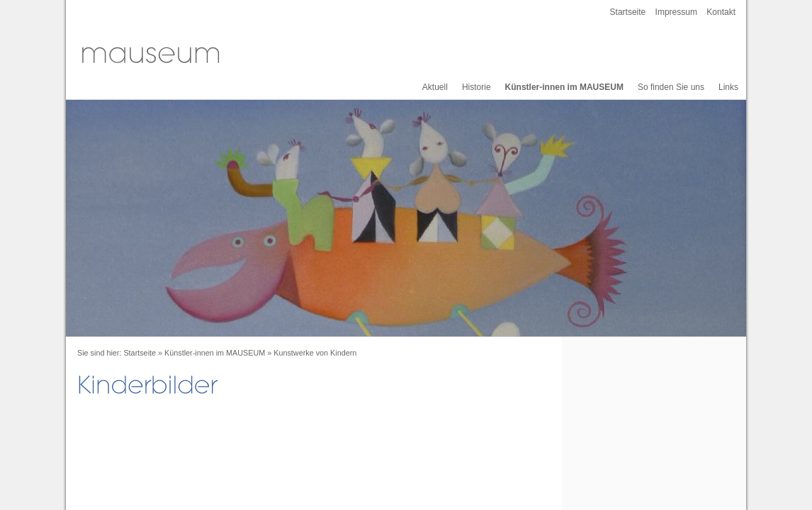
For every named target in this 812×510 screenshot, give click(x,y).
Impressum (676, 12)
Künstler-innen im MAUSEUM (564, 87)
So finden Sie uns (671, 87)
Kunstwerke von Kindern (315, 353)
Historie (477, 87)
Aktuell (435, 87)
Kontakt (721, 12)
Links (728, 87)
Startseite (628, 12)
